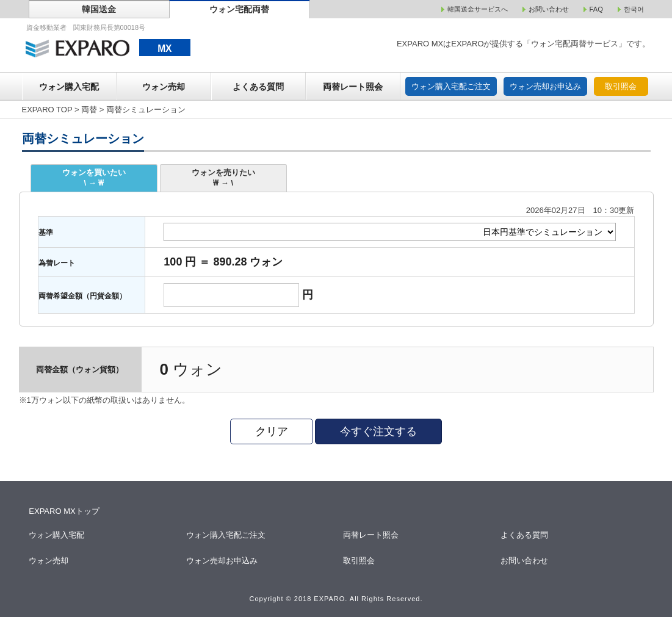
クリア (272, 431)
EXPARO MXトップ (64, 511)
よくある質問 (258, 87)
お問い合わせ (525, 561)
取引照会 (621, 86)
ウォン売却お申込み (545, 86)
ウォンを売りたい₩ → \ (223, 178)
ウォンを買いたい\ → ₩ (94, 178)
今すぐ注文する (378, 431)
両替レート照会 (353, 87)
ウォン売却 (164, 87)
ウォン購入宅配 (69, 87)
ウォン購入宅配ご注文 (451, 86)
